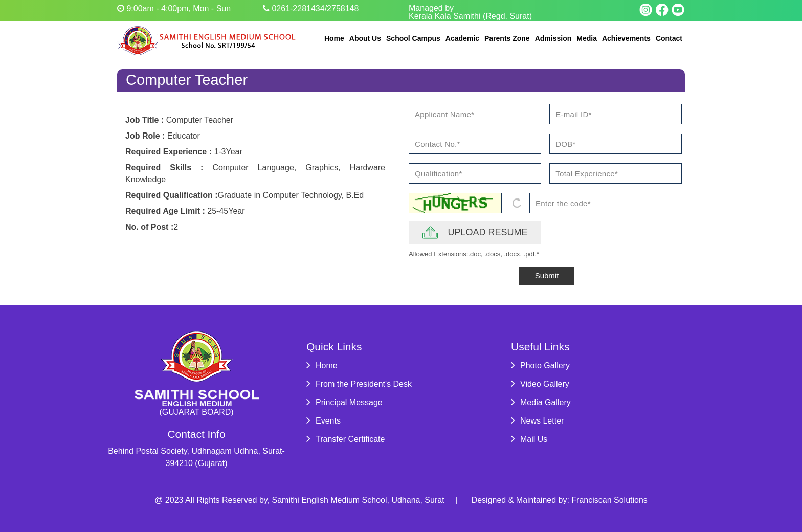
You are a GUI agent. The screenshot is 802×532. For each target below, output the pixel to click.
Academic (462, 38)
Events (324, 421)
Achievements (626, 38)
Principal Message (344, 402)
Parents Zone (507, 38)
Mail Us (529, 439)
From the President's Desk (359, 384)
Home (334, 38)
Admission (553, 38)
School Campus (413, 38)
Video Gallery (540, 384)
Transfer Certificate (346, 439)
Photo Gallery (540, 365)
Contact (669, 38)
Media (587, 38)
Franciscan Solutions (609, 500)
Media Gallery (541, 402)
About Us (365, 38)
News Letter (537, 421)
